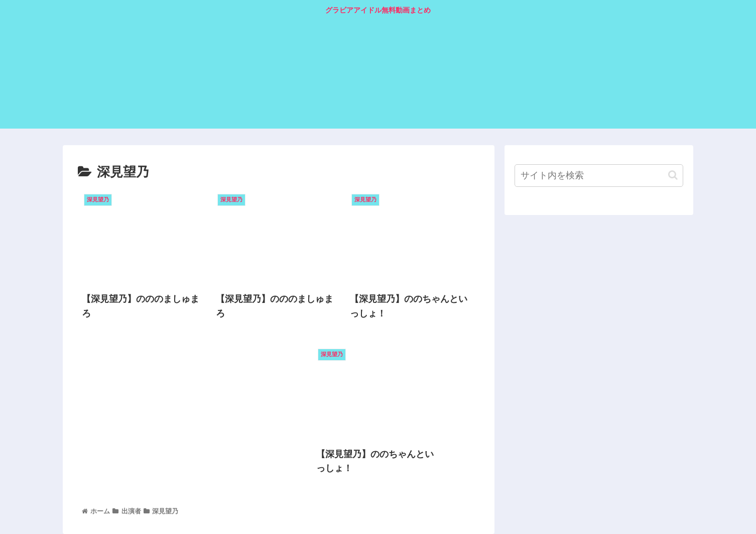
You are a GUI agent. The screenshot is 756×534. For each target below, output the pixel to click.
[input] (599, 176)
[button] (673, 175)
